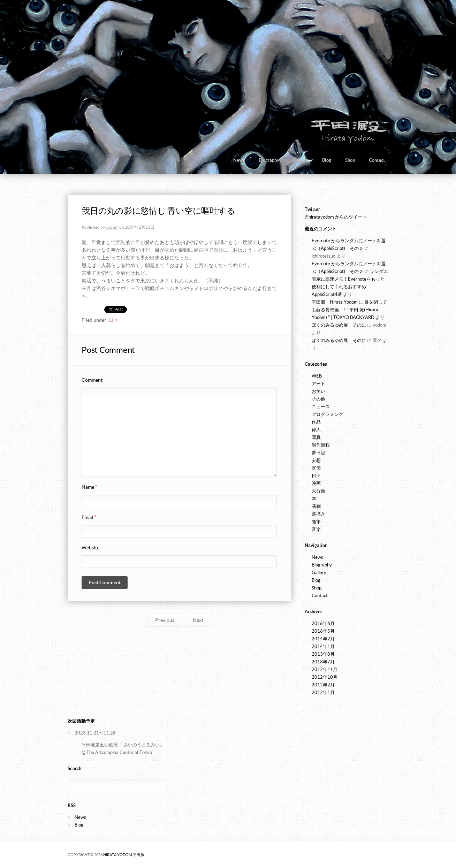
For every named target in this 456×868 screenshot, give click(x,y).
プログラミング (328, 414)
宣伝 (316, 468)
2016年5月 (323, 631)
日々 (114, 320)
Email (89, 517)
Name (89, 487)
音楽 (316, 529)
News (239, 160)
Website (90, 548)
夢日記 (318, 453)
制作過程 (321, 445)
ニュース (321, 407)
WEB (317, 376)
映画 (316, 483)
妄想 (316, 460)
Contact (377, 160)
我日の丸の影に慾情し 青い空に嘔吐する (158, 211)
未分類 (318, 491)
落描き (318, 514)
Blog (327, 160)
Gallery (301, 160)
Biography (269, 160)
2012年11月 (325, 669)
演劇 (316, 506)
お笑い (318, 391)
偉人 (316, 430)
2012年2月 (323, 685)
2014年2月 (323, 639)
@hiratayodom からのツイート (336, 217)
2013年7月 (323, 662)
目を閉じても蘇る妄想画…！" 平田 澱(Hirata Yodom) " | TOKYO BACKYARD (349, 310)
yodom (112, 227)
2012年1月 (323, 692)
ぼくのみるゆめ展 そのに (339, 325)
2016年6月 (323, 623)
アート (318, 384)
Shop (350, 160)
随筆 (316, 522)
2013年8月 (323, 654)
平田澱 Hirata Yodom (335, 302)
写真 (316, 437)
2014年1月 (323, 646)
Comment (92, 380)
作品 (316, 422)
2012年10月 (325, 677)
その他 (318, 399)
